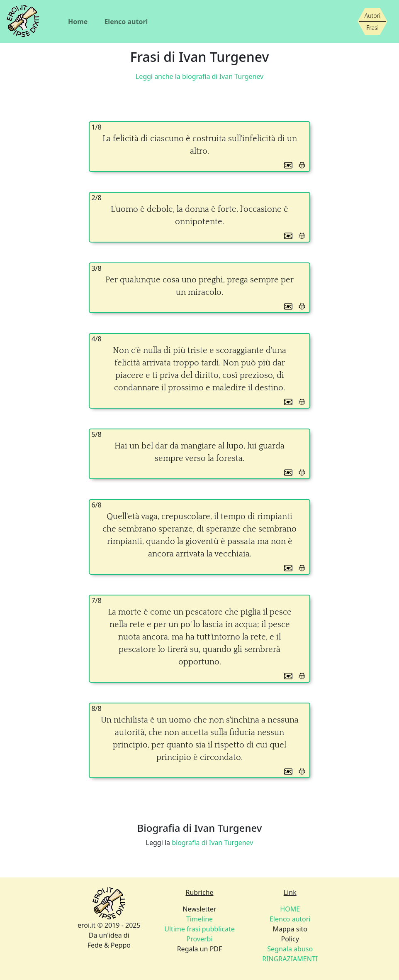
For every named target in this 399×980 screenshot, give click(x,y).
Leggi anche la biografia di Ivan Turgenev (200, 76)
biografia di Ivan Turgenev (212, 843)
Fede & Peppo (109, 945)
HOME (290, 909)
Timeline (199, 919)
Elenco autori (126, 22)
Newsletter (199, 909)
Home (78, 22)
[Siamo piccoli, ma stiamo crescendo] (372, 22)
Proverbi (199, 939)
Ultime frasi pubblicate (199, 929)
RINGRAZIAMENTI (290, 959)
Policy (290, 939)
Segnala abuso (290, 949)
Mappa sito (290, 929)
